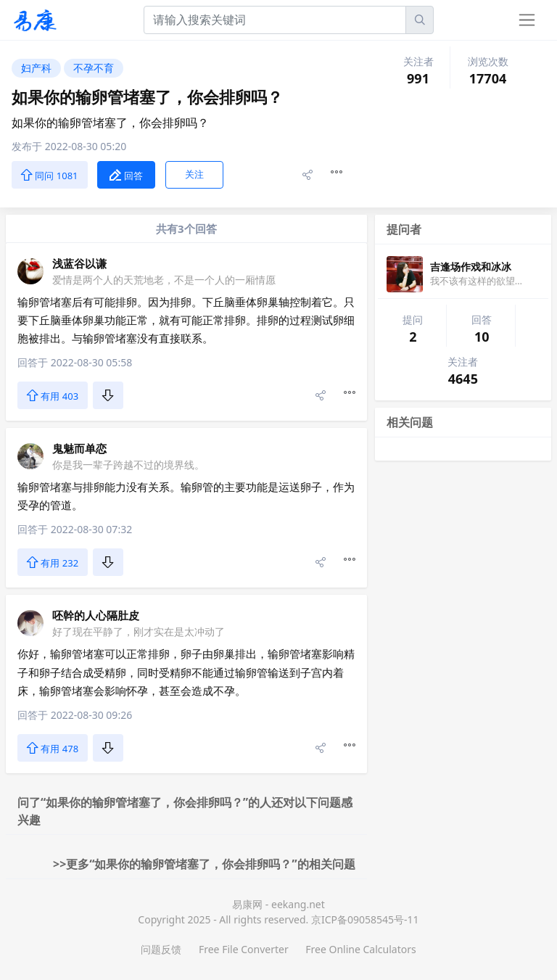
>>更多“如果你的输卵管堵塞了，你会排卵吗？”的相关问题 (204, 864)
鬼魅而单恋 (79, 448)
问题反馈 (161, 949)
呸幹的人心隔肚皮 (96, 615)
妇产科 (36, 68)
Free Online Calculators (360, 949)
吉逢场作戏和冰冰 (471, 267)
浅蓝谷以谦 (79, 263)
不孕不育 (94, 68)
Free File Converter (244, 949)
